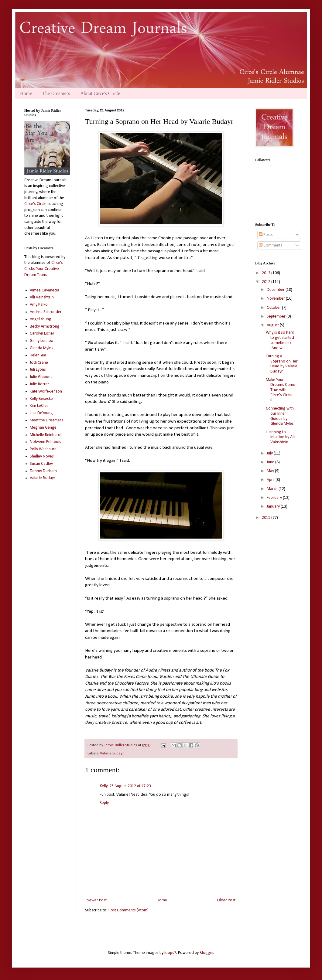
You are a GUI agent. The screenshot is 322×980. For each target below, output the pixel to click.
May (271, 471)
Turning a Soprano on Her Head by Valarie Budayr (282, 364)
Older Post (226, 900)
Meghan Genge (43, 428)
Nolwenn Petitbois (45, 442)
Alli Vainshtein (42, 297)
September (277, 316)
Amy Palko (39, 305)
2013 (267, 273)
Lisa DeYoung (41, 413)
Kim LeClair (39, 406)
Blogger (207, 953)
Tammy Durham (43, 471)
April (271, 480)
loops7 (170, 953)
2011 (267, 518)
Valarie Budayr (112, 754)
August (273, 325)
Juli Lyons (38, 370)
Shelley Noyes (42, 456)
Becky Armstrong (45, 327)
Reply (104, 803)
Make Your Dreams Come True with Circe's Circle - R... (281, 390)
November (276, 299)
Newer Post (97, 900)
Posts (266, 235)
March (273, 489)
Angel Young (41, 319)
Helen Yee (38, 355)
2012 (267, 282)
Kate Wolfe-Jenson (46, 391)
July (270, 453)
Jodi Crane (39, 363)
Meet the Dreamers (46, 420)
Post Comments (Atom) (128, 910)
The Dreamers (56, 93)
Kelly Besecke (41, 399)
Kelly (104, 786)
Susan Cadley (41, 464)
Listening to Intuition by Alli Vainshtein (281, 437)
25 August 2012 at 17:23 (130, 786)
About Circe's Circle (100, 93)
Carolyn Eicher (42, 333)
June (271, 462)
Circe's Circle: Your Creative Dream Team (44, 269)
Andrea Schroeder (46, 312)
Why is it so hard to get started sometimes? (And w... (280, 340)
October (274, 308)
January (274, 507)
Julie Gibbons (41, 377)
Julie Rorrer (39, 384)
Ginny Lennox (41, 341)
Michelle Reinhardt (46, 435)
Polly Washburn (43, 449)
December (276, 290)
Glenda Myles (41, 348)
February (275, 498)
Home (26, 93)
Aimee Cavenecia (45, 290)
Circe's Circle (35, 204)
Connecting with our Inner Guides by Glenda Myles (280, 416)
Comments (271, 245)
